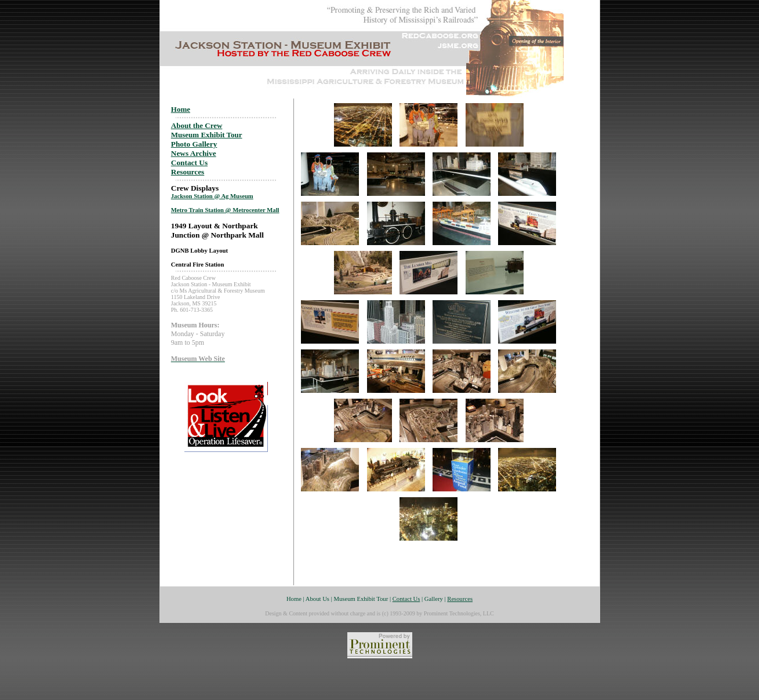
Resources (188, 172)
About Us (317, 599)
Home (181, 109)
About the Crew (197, 125)
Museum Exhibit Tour (207, 135)
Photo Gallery (194, 144)
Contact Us (189, 163)
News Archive (194, 153)
